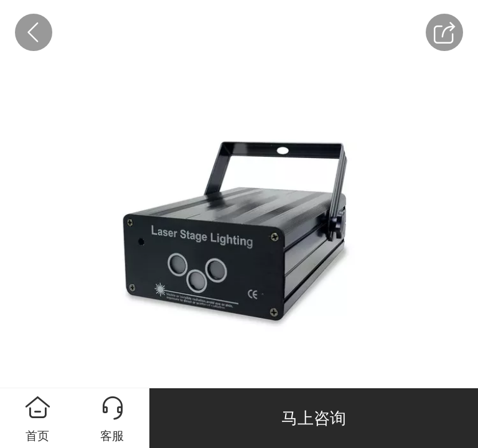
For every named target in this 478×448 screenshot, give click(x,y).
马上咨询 (314, 418)
